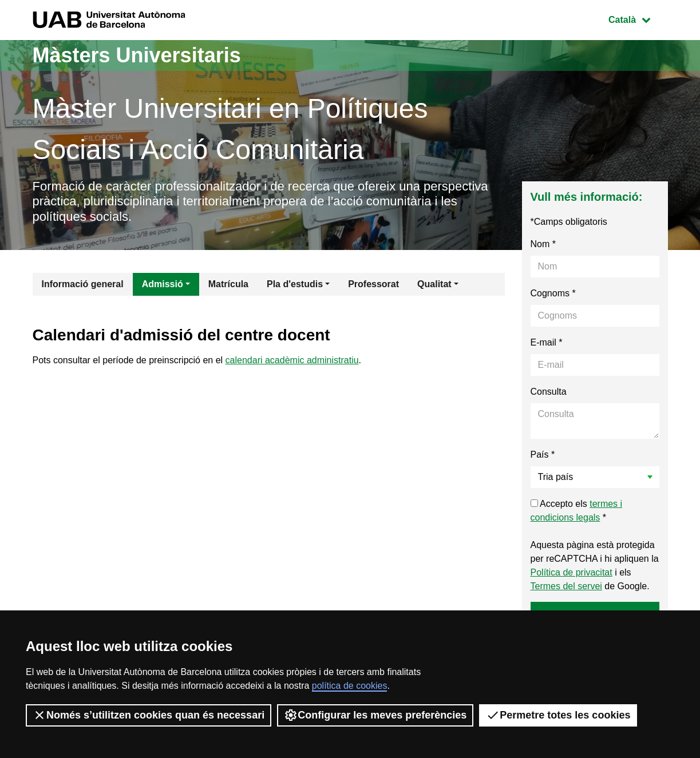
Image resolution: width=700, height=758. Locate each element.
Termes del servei (566, 586)
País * (543, 455)
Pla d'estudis (295, 284)
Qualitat (434, 284)
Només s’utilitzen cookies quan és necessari (149, 715)
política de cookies (350, 686)
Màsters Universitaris (137, 55)
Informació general (83, 284)
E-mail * (547, 342)
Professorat (373, 284)
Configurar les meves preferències (375, 715)
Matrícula (228, 284)
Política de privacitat (572, 572)
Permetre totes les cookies (558, 715)
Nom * (543, 244)
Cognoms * (553, 293)
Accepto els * (577, 511)
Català (638, 19)
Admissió (163, 284)
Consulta (549, 392)
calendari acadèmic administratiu (292, 360)
